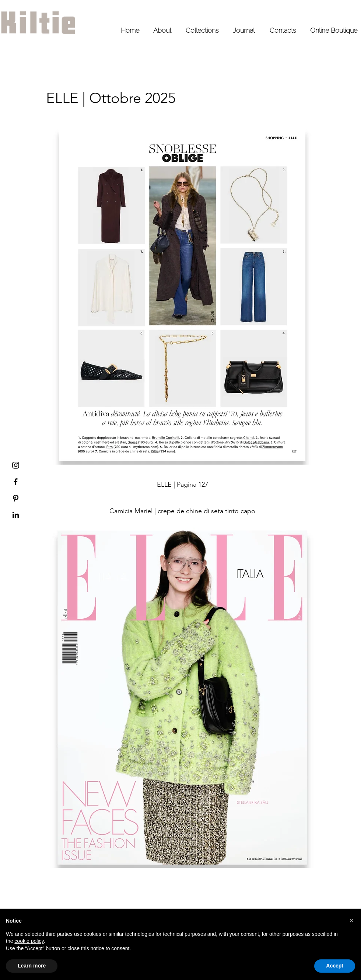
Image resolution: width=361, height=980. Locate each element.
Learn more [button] (32, 966)
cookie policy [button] (29, 941)
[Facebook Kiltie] (16, 482)
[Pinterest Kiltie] (16, 498)
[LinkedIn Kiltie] (16, 515)
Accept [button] (335, 966)
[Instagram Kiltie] (16, 465)
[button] (351, 920)
